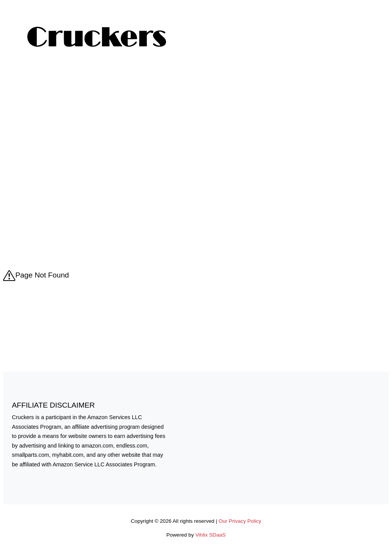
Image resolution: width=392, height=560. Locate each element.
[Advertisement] (196, 126)
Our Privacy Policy (240, 521)
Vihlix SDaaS (210, 535)
